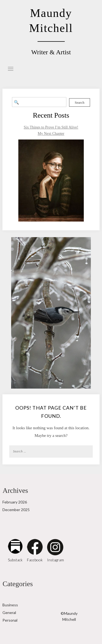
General (9, 612)
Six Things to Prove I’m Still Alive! (51, 127)
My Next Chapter (51, 134)
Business (10, 605)
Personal (10, 620)
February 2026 (15, 502)
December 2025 (16, 510)
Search (80, 102)
